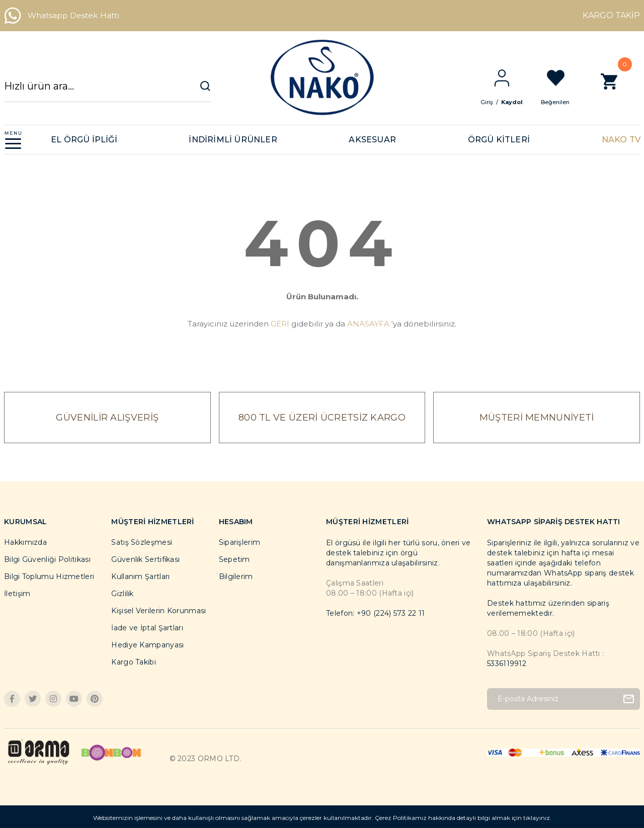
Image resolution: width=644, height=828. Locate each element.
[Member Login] (510, 78)
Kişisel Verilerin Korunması (158, 611)
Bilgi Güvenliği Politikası (47, 559)
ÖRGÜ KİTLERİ (499, 140)
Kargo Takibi (134, 662)
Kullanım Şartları (140, 576)
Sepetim (234, 559)
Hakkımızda (25, 542)
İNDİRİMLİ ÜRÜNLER (233, 140)
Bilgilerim (236, 576)
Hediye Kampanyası (147, 645)
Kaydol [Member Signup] (520, 102)
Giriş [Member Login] (495, 102)
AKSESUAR (372, 140)
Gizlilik (122, 594)
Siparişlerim (240, 542)
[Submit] (629, 699)
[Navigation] (13, 140)
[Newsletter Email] (563, 699)
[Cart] (617, 87)
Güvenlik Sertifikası (145, 559)
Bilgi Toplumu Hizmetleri (49, 576)
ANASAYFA (368, 324)
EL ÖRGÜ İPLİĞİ (84, 140)
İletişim (17, 594)
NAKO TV (621, 140)
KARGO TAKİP (611, 15)
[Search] (107, 91)
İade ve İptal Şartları (147, 628)
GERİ (280, 324)
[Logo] (322, 77)
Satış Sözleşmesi (142, 542)
